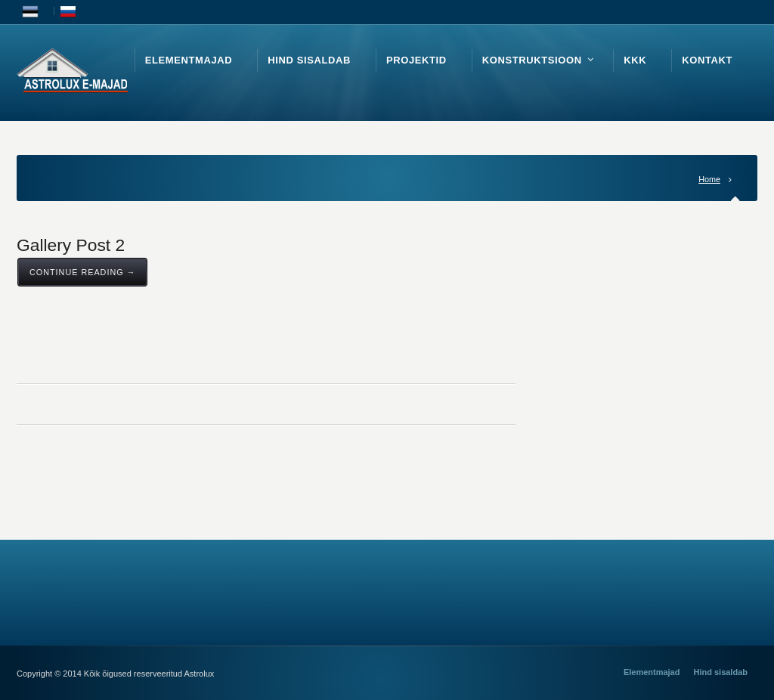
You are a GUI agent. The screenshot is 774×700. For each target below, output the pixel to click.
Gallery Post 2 (71, 245)
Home (709, 179)
